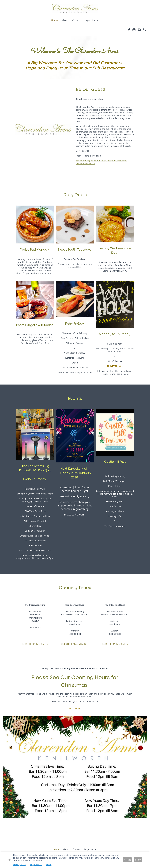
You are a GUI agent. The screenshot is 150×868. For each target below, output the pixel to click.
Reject (138, 860)
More (49, 865)
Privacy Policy (20, 865)
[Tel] (144, 30)
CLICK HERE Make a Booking (35, 644)
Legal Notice (36, 865)
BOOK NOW (75, 709)
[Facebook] (129, 30)
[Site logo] (75, 9)
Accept (127, 860)
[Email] (139, 30)
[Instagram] (134, 30)
